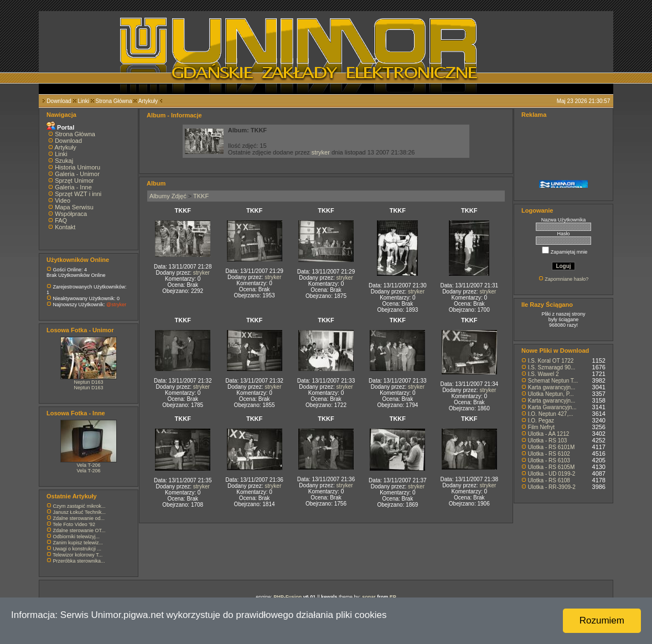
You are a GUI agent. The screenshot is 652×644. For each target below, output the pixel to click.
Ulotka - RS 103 (548, 441)
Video (63, 200)
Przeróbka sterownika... (79, 561)
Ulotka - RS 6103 (549, 460)
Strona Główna (114, 101)
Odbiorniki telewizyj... (77, 537)
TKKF (201, 196)
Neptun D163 (88, 382)
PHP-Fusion (288, 597)
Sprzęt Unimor (74, 181)
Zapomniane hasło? (566, 279)
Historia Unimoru (77, 167)
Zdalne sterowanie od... (79, 518)
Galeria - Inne (73, 187)
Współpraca (71, 214)
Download (59, 101)
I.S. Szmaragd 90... (552, 367)
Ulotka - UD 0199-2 (552, 474)
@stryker (116, 305)
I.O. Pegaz (541, 421)
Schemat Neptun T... (553, 381)
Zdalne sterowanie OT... (79, 530)
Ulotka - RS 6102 (549, 454)
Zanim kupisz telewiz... (78, 543)
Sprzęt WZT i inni (78, 194)
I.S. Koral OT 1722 (551, 361)
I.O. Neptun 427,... (551, 414)
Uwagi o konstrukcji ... (77, 549)
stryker (321, 152)
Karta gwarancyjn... (552, 387)
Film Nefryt (541, 427)
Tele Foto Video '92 (74, 524)
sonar (369, 597)
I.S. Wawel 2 (544, 374)
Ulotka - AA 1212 (549, 434)
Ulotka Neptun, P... (551, 394)
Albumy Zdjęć (168, 196)
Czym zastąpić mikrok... (79, 506)
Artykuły (148, 101)
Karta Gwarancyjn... (552, 407)
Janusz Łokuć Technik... (79, 512)
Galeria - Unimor (77, 174)
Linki (83, 101)
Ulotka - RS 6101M (551, 447)
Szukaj (64, 161)
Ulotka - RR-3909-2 (552, 487)
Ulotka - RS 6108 (549, 480)
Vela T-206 (89, 465)
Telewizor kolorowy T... (77, 555)
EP (393, 597)
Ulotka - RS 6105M (551, 467)
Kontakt (65, 227)
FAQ (61, 220)
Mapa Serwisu (74, 207)
